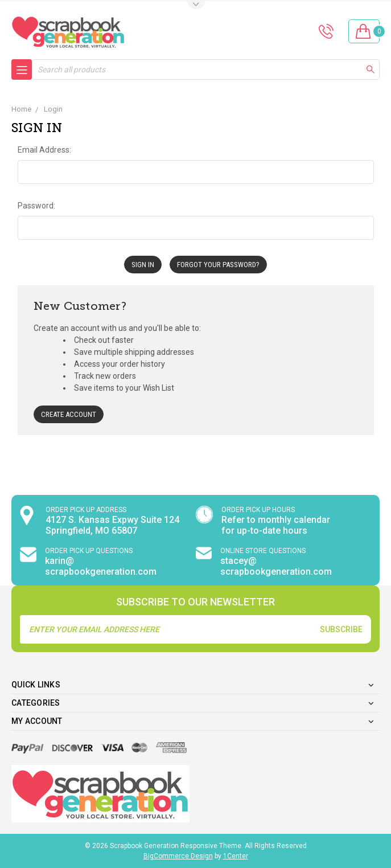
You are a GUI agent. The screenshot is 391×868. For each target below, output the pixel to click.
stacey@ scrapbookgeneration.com (276, 566)
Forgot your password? (218, 265)
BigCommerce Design (178, 856)
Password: (36, 206)
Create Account (69, 414)
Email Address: (44, 150)
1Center (236, 856)
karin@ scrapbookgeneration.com (101, 566)
